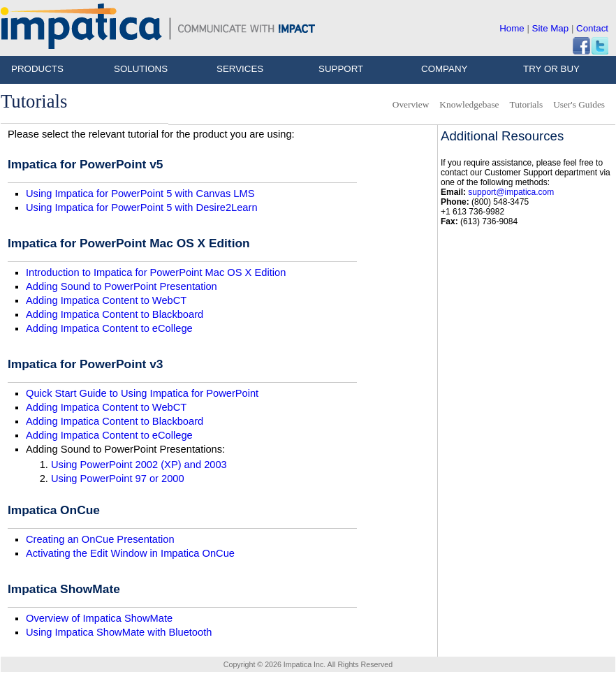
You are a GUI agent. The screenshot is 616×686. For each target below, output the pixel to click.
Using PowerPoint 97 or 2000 (118, 479)
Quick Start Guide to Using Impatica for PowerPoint (142, 393)
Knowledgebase (469, 104)
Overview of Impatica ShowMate (99, 618)
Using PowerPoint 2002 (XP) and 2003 (139, 465)
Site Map (551, 28)
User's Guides (579, 104)
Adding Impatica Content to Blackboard (115, 314)
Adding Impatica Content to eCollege (109, 328)
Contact (592, 28)
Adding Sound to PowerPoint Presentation (122, 286)
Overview (411, 104)
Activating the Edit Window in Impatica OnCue (130, 553)
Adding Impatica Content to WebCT (106, 300)
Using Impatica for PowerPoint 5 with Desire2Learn (142, 207)
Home (512, 28)
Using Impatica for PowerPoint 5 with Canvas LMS (140, 194)
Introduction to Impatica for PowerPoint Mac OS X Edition (156, 272)
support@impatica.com (511, 192)
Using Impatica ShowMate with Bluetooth (119, 632)
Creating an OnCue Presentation (100, 539)
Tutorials (526, 104)
